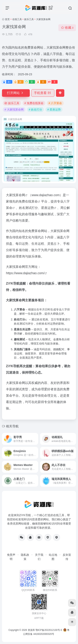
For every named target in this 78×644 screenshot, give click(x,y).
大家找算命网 (15, 195)
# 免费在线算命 (34, 103)
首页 (7, 19)
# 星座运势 (54, 110)
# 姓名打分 (36, 110)
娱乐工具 (29, 19)
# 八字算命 (55, 103)
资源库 (31, 630)
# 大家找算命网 (14, 110)
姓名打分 (19, 319)
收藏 (67, 28)
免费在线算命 (28, 201)
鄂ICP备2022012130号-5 (49, 630)
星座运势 (47, 208)
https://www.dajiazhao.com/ (25, 273)
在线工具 (17, 19)
